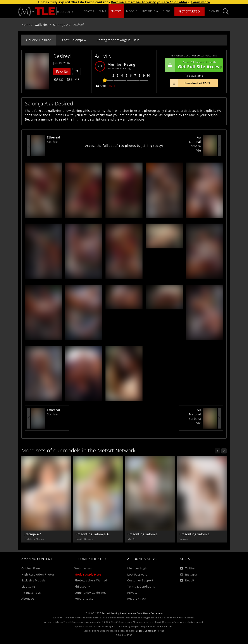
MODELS (132, 11)
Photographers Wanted (91, 580)
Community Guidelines (90, 593)
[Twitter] (188, 569)
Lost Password (138, 575)
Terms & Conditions (141, 587)
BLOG (166, 11)
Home (26, 25)
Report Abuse (84, 599)
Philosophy (82, 587)
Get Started (189, 11)
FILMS (102, 11)
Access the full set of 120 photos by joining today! (124, 146)
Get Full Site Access (193, 65)
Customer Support (140, 580)
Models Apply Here (88, 575)
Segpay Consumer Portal (150, 631)
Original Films (31, 568)
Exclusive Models (33, 580)
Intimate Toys (31, 593)
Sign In (214, 11)
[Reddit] (187, 581)
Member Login (137, 568)
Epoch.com (166, 626)
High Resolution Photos (38, 575)
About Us (28, 599)
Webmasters (83, 568)
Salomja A (61, 25)
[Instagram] (190, 575)
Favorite (62, 71)
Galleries (42, 25)
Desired (62, 56)
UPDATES (88, 11)
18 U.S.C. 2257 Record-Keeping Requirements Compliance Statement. (124, 613)
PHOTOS (116, 11)
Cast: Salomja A (74, 40)
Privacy (132, 593)
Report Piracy (137, 599)
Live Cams (28, 587)
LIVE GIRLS (150, 11)
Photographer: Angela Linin (118, 40)
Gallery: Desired (39, 40)
